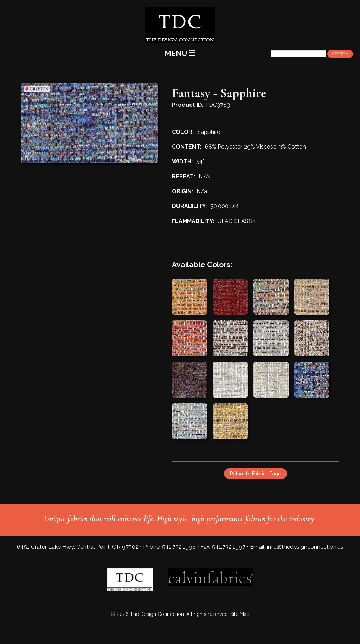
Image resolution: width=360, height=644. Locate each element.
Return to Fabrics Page (255, 474)
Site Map (240, 614)
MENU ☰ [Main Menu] (180, 53)
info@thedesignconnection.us (305, 547)
